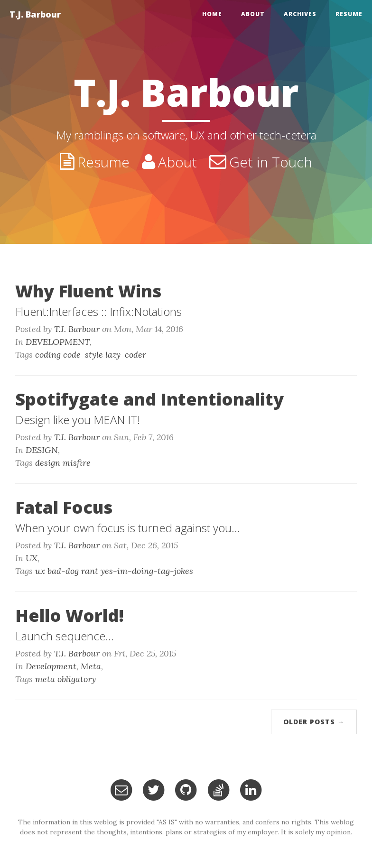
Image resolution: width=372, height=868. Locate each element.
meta (45, 679)
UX (32, 558)
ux (40, 571)
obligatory (77, 679)
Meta (91, 666)
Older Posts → (314, 722)
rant (90, 571)
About (253, 14)
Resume (349, 14)
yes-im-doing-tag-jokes (147, 571)
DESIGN (42, 450)
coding (48, 355)
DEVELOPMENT (58, 342)
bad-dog (63, 571)
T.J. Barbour (35, 14)
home (212, 14)
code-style (83, 355)
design (48, 463)
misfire (77, 463)
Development (51, 666)
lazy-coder (126, 355)
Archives (300, 14)
